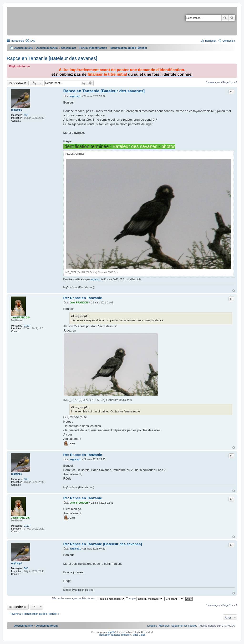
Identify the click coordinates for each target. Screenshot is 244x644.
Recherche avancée (232, 18)
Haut (234, 291)
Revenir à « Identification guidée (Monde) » (35, 614)
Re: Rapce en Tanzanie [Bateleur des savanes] (103, 544)
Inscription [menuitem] (210, 41)
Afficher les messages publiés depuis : (88, 598)
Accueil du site (24, 48)
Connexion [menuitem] (229, 41)
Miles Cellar (139, 635)
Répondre (16, 83)
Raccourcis (17, 41)
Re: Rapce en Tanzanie (83, 298)
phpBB (111, 632)
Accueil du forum (47, 48)
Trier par (145, 598)
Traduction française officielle (114, 635)
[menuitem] (184, 626)
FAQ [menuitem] (32, 41)
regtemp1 (17, 110)
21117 (27, 326)
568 (26, 115)
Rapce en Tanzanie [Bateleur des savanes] (52, 58)
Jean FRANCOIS (20, 318)
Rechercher (225, 18)
